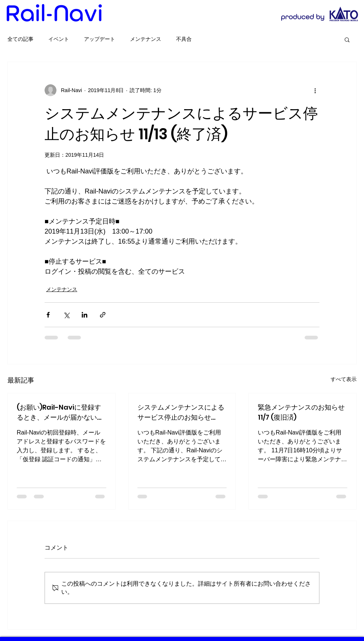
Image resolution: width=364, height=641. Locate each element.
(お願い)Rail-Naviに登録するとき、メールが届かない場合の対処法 (60, 412)
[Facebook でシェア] (48, 315)
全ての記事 (20, 39)
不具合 (184, 39)
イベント (59, 39)
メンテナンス (146, 39)
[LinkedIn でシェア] (84, 315)
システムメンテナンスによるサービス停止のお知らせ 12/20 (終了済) (181, 412)
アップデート (100, 39)
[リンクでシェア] (103, 315)
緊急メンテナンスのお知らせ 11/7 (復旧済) (301, 412)
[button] (347, 39)
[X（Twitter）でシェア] (66, 315)
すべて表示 (344, 379)
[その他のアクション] (315, 90)
